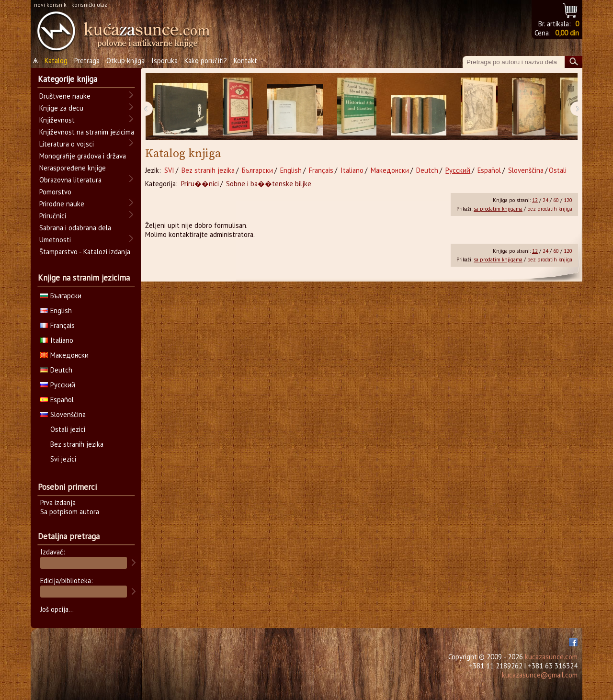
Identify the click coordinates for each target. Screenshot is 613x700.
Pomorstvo (55, 192)
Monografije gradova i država (83, 156)
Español (489, 170)
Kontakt (245, 61)
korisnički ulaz (89, 5)
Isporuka (165, 61)
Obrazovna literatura (70, 180)
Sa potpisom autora (70, 512)
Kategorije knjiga (68, 79)
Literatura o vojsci (67, 144)
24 (545, 200)
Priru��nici (200, 184)
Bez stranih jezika (208, 170)
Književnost (57, 120)
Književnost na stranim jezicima (87, 132)
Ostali (558, 170)
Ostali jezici (68, 429)
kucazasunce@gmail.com (540, 675)
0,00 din (567, 33)
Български (257, 170)
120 (568, 200)
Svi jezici (63, 459)
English (291, 170)
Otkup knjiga (125, 61)
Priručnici (53, 216)
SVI (169, 170)
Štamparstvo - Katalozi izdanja (85, 252)
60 (556, 200)
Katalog (56, 61)
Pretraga (87, 61)
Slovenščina (526, 170)
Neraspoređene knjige (73, 168)
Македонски (390, 170)
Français (321, 170)
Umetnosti (55, 240)
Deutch (427, 170)
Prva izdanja (58, 502)
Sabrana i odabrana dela (75, 228)
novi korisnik (50, 5)
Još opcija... (57, 609)
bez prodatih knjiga (550, 209)
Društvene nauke (65, 96)
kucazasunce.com (551, 657)
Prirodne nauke (62, 204)
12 (535, 200)
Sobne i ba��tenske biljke (269, 184)
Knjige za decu (61, 108)
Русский (458, 170)
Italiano (352, 170)
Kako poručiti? (206, 61)
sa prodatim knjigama (498, 209)
